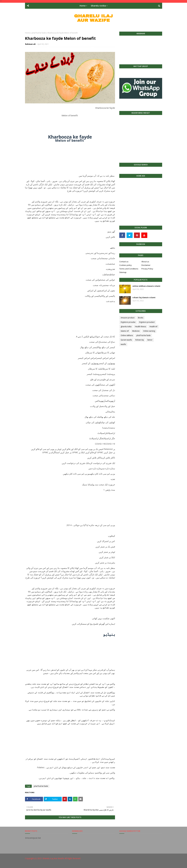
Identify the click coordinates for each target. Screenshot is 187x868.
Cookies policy (125, 265)
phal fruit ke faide (39, 33)
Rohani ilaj (140, 340)
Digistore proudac (128, 322)
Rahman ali (30, 44)
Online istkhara (127, 335)
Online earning (149, 331)
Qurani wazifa (126, 340)
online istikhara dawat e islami (146, 286)
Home (27, 33)
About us (145, 262)
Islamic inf (125, 331)
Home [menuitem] (82, 6)
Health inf (153, 327)
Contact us (124, 262)
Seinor (150, 340)
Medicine (136, 331)
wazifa (123, 344)
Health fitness (140, 327)
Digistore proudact (147, 322)
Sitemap (123, 272)
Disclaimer (146, 265)
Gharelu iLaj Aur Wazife (53, 858)
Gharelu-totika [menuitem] (98, 6)
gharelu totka (126, 327)
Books (141, 318)
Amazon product (128, 318)
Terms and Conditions (129, 269)
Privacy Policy (147, 269)
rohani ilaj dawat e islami (144, 297)
